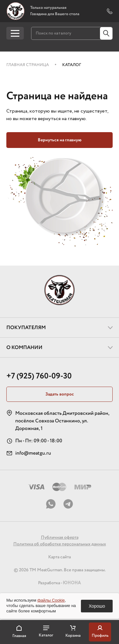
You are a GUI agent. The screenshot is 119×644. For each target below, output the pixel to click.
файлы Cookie (51, 600)
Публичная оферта (60, 537)
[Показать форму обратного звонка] (110, 11)
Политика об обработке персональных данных (60, 544)
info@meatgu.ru (33, 453)
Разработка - (60, 583)
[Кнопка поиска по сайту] (106, 33)
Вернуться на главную (60, 140)
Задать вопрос (60, 394)
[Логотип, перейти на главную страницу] (16, 11)
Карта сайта (60, 557)
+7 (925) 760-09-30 (39, 376)
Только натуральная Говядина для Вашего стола (55, 11)
